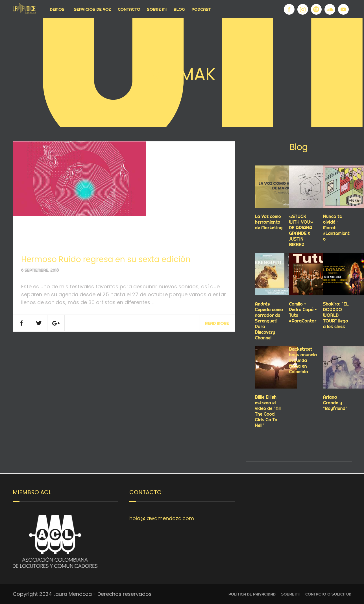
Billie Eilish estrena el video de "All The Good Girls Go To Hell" (268, 411)
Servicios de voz (92, 9)
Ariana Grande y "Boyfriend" (335, 403)
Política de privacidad (252, 594)
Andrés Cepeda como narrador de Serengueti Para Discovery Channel (269, 321)
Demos (57, 9)
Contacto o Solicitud (328, 594)
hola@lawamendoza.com (162, 518)
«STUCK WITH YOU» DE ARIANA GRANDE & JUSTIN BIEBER (301, 230)
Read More (217, 323)
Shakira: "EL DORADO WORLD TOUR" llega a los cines (336, 315)
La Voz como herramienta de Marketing (269, 222)
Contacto (129, 9)
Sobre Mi (157, 9)
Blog (179, 9)
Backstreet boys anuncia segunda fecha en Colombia (303, 360)
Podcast (201, 9)
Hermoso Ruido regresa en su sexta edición (106, 259)
